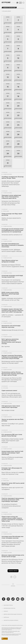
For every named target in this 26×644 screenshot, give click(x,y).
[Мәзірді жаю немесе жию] (24, 3)
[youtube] (18, 599)
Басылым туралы (8, 605)
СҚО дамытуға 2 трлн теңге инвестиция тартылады (11, 407)
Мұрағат (6, 611)
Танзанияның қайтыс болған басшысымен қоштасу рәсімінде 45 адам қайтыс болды (12, 374)
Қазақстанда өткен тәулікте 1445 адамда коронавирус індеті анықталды (12, 453)
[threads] (22, 599)
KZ (20, 3)
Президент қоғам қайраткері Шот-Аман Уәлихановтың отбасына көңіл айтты (11, 197)
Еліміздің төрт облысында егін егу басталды (12, 469)
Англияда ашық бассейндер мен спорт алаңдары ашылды (12, 537)
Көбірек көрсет (13, 571)
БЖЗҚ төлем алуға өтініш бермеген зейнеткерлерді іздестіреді (10, 294)
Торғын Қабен (6, 211)
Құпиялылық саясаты (9, 608)
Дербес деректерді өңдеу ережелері (13, 614)
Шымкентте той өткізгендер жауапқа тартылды (11, 326)
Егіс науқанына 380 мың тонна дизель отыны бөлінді (12, 435)
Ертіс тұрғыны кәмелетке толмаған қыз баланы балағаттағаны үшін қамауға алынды (11, 341)
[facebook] (4, 599)
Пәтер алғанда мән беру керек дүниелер (12, 214)
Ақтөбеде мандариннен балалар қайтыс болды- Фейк (13, 178)
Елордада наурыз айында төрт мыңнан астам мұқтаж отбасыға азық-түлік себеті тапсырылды (12, 311)
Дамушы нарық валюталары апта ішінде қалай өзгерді (13, 556)
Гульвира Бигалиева (7, 174)
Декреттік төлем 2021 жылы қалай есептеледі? (13, 484)
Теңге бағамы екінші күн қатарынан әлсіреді (10, 261)
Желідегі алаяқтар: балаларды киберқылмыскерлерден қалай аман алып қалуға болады (12, 357)
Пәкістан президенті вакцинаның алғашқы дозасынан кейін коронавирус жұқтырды (13, 500)
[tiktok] (13, 599)
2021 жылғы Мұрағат (6, 11)
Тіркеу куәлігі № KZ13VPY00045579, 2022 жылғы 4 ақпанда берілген (11, 632)
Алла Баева (5, 388)
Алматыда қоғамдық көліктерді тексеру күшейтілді (12, 276)
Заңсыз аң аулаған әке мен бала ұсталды (12, 420)
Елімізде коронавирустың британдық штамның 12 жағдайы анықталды (13, 245)
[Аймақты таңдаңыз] (17, 3)
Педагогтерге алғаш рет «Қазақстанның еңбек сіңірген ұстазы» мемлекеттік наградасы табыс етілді (12, 519)
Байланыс (6, 617)
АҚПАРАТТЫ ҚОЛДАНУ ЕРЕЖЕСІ (11, 620)
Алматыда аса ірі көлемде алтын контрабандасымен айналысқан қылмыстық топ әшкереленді (13, 230)
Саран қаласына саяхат (9, 391)
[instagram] (8, 599)
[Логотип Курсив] (6, 2)
